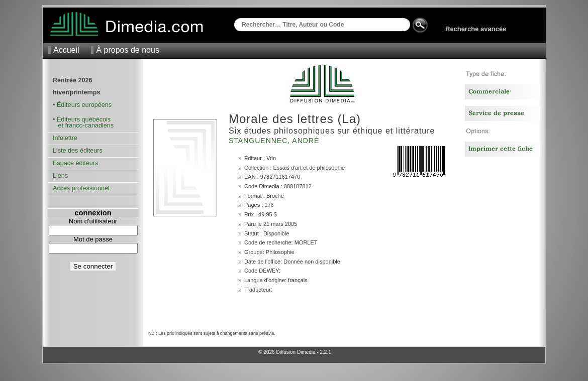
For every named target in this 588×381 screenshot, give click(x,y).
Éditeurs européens (84, 105)
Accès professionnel (81, 188)
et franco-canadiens (83, 125)
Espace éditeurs (75, 163)
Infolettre (65, 138)
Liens (60, 176)
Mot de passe (93, 239)
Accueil (66, 50)
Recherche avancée (476, 29)
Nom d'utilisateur (93, 221)
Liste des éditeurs (78, 151)
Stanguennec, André (275, 141)
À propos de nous (127, 50)
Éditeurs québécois (84, 119)
